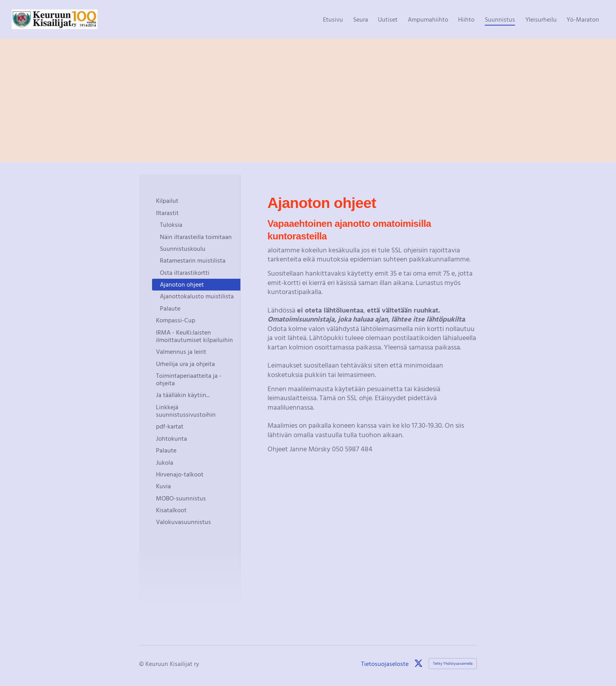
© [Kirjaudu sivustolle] (142, 664)
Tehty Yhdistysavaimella (453, 663)
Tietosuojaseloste (385, 664)
